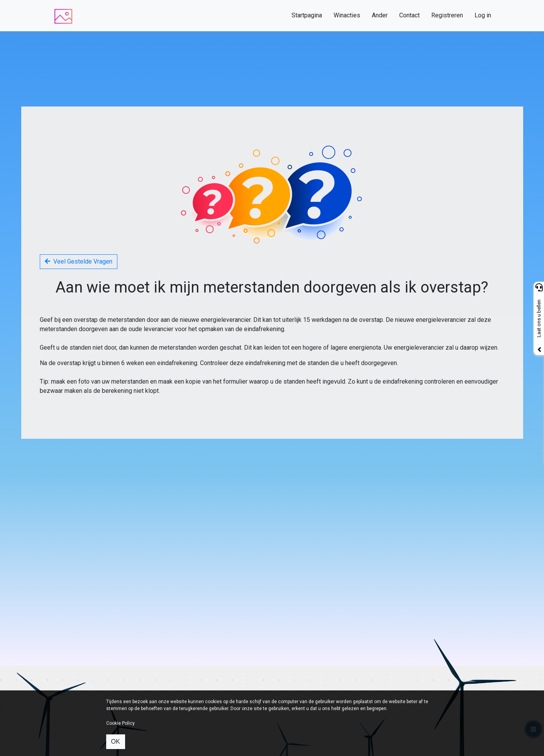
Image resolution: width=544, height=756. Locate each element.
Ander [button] (380, 15)
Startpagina (307, 15)
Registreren (447, 15)
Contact (409, 15)
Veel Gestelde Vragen (79, 261)
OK (116, 742)
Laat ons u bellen (539, 319)
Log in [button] (483, 15)
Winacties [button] (347, 15)
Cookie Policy (120, 723)
